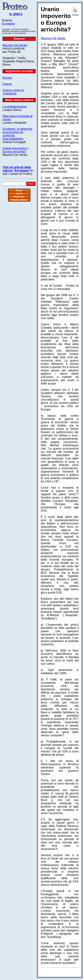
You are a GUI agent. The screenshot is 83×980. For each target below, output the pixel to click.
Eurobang (8, 24)
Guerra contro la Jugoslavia (13, 92)
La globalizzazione (15, 107)
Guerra (7, 84)
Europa (7, 78)
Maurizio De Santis (15, 45)
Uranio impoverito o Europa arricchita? (15, 150)
